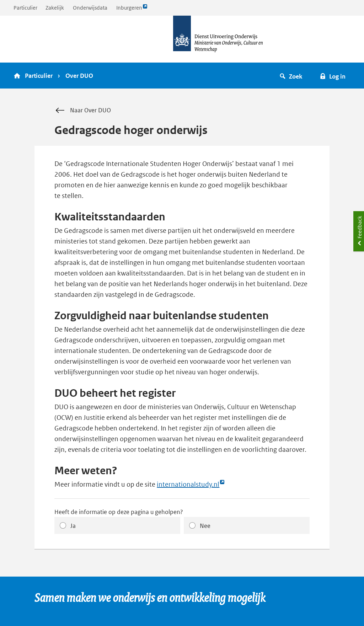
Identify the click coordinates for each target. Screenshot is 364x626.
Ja (73, 526)
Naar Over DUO (83, 111)
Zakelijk (55, 8)
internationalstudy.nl (191, 485)
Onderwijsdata (90, 8)
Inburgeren (132, 9)
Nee (205, 526)
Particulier (25, 8)
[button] (292, 76)
